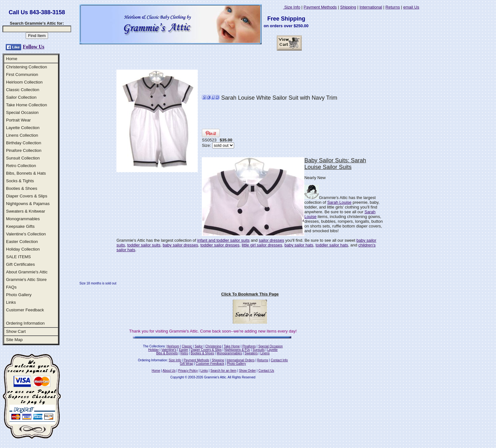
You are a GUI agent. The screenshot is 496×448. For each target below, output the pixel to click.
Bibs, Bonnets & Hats (26, 173)
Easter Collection (22, 242)
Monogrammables (23, 219)
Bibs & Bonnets (167, 353)
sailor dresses (271, 240)
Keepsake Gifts (20, 226)
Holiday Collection (23, 249)
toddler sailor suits (144, 245)
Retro (184, 353)
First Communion (22, 75)
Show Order (247, 371)
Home (12, 59)
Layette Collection (23, 128)
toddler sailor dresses (220, 245)
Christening (213, 346)
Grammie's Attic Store (26, 280)
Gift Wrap (187, 364)
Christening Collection (27, 67)
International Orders (240, 360)
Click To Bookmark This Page (250, 294)
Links (11, 302)
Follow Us (34, 47)
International (371, 7)
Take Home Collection (27, 105)
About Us (169, 371)
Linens (265, 353)
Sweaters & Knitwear (26, 211)
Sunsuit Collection (23, 158)
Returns (393, 7)
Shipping (348, 7)
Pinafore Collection (24, 150)
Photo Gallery (19, 295)
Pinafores (249, 346)
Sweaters (251, 353)
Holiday (153, 350)
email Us (411, 7)
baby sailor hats (299, 245)
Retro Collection (21, 166)
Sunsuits (258, 350)
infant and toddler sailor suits (223, 240)
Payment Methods (320, 7)
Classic (187, 346)
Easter (184, 350)
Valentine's (169, 350)
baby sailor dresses (180, 245)
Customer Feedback (25, 310)
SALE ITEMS (19, 257)
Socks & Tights (20, 181)
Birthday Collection (24, 143)
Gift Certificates (20, 264)
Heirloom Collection (24, 82)
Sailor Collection (21, 97)
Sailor (199, 346)
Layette (273, 350)
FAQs (11, 287)
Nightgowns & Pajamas (28, 204)
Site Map (14, 340)
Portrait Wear (18, 120)
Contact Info (279, 360)
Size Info (292, 7)
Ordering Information (25, 323)
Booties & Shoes (22, 188)
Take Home (232, 346)
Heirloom (173, 346)
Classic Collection (23, 90)
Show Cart (16, 331)
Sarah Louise (339, 202)
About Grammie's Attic (27, 272)
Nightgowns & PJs (237, 350)
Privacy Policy (188, 371)
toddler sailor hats (332, 245)
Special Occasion (22, 112)
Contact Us (266, 371)
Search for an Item (223, 371)
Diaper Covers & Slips (27, 196)
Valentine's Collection (26, 234)
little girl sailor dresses (262, 245)
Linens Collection (22, 135)
